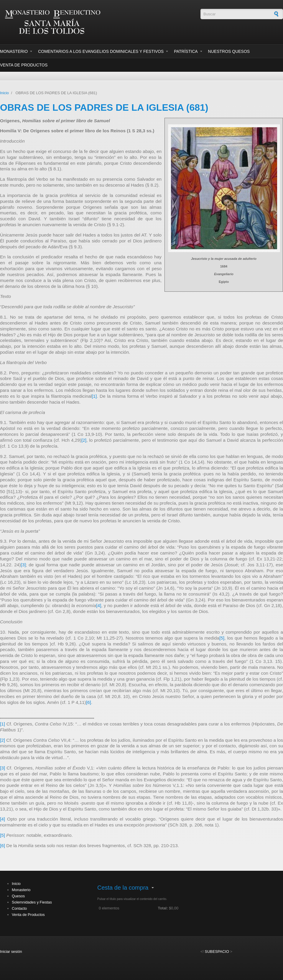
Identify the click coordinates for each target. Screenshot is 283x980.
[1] (94, 396)
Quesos (18, 896)
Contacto (19, 908)
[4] (99, 605)
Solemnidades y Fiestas (32, 902)
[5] (222, 638)
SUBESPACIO (217, 952)
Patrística (186, 51)
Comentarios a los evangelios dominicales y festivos (101, 51)
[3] (23, 565)
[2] (84, 440)
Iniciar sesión (11, 952)
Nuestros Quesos (229, 51)
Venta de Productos (24, 65)
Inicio (4, 93)
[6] (89, 702)
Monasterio (14, 51)
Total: (163, 908)
